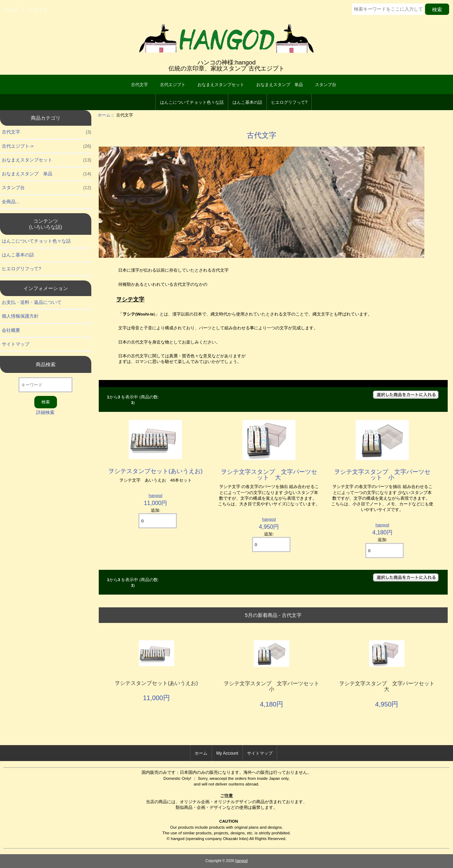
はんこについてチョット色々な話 (192, 102)
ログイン (38, 10)
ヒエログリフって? (289, 102)
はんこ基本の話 (247, 102)
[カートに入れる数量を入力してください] (158, 521)
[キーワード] (45, 385)
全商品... (11, 202)
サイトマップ (16, 344)
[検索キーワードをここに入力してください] (388, 9)
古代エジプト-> (47, 146)
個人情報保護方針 (20, 316)
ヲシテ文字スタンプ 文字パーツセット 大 (269, 475)
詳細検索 (45, 412)
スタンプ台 (326, 85)
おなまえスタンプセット (221, 85)
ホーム (11, 10)
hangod (156, 495)
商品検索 (46, 364)
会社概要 (11, 330)
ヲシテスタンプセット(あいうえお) (156, 471)
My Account (227, 753)
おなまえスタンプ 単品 (280, 85)
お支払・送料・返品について (32, 302)
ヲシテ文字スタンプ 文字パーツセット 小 (382, 475)
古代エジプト (173, 85)
